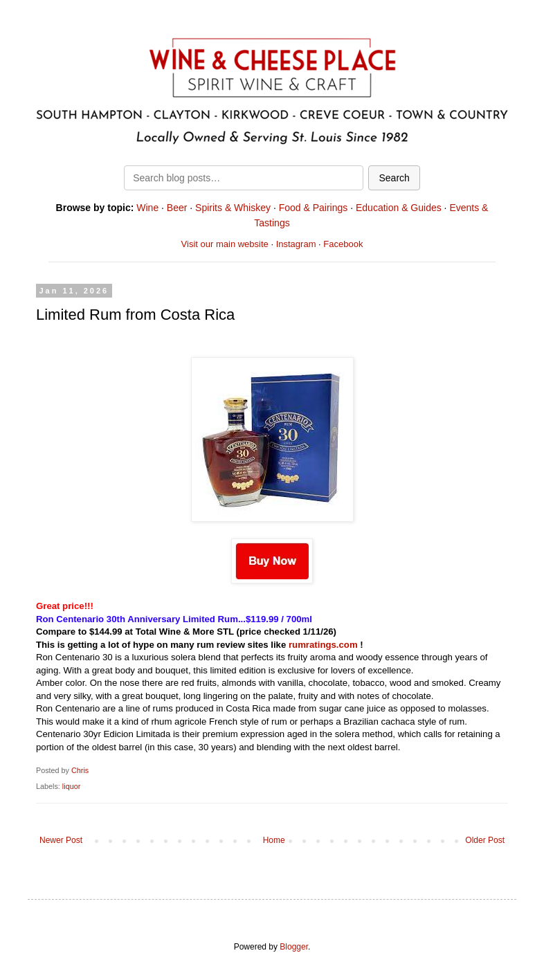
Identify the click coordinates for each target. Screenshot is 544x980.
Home (274, 840)
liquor (71, 786)
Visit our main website (225, 244)
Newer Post (61, 840)
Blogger (294, 947)
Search (394, 178)
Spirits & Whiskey (233, 208)
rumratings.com (323, 645)
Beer (177, 208)
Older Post (485, 840)
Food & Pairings (314, 208)
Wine (147, 208)
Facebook (343, 244)
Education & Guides (399, 208)
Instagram (296, 244)
